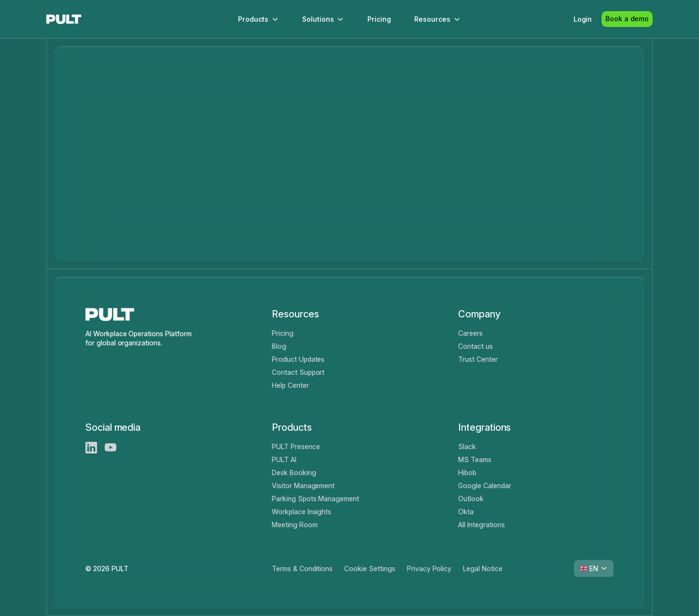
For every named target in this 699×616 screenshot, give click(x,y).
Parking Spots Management (315, 499)
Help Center (290, 385)
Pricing (379, 19)
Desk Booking (294, 472)
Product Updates (298, 359)
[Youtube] (111, 448)
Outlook (471, 499)
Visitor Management (303, 486)
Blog (279, 346)
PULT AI (284, 459)
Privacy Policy (429, 568)
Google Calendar (484, 486)
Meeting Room (295, 525)
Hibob (467, 472)
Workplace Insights (301, 512)
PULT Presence (296, 446)
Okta (466, 512)
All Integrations (481, 525)
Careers (470, 333)
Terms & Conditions (302, 568)
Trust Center (478, 359)
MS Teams (475, 459)
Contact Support (298, 372)
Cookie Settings (370, 568)
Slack (467, 446)
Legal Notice (483, 568)
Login (583, 19)
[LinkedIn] (91, 448)
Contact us (475, 346)
